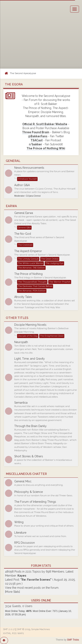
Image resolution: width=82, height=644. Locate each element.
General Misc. (23, 481)
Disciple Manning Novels (30, 325)
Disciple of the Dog (28, 336)
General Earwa (24, 213)
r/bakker (35, 144)
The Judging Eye (54, 263)
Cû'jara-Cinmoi (33, 196)
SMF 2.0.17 (9, 629)
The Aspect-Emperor (28, 251)
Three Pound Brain (36, 132)
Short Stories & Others (29, 456)
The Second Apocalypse (23, 73)
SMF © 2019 (23, 629)
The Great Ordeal (50, 259)
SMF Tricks (73, 640)
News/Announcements (29, 168)
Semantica (21, 403)
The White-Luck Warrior (30, 263)
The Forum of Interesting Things (35, 502)
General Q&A (24, 228)
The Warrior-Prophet (60, 282)
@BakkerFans (38, 136)
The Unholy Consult (28, 259)
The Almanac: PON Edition (32, 291)
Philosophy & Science (29, 492)
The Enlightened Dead (52, 336)
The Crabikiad (25, 245)
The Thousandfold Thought (32, 282)
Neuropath (21, 342)
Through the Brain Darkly (30, 426)
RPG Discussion (25, 543)
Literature (20, 533)
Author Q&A (22, 185)
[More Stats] (12, 592)
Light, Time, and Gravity (30, 359)
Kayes (22, 576)
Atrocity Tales (23, 297)
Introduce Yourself (27, 179)
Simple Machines (40, 629)
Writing (19, 522)
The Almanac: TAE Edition (31, 268)
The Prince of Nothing (28, 274)
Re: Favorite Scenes (36, 580)
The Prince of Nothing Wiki (46, 148)
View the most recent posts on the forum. (32, 588)
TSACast (37, 140)
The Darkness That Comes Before (35, 286)
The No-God (23, 234)
